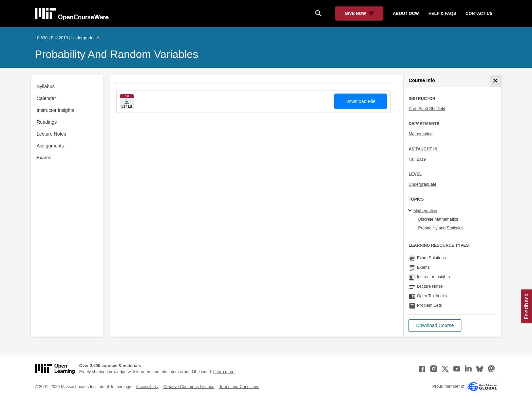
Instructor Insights (55, 110)
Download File (360, 101)
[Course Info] (496, 81)
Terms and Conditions (239, 387)
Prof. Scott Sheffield (427, 109)
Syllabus (46, 86)
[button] (435, 326)
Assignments (50, 146)
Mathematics (420, 134)
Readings (47, 122)
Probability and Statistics (441, 228)
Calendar (46, 98)
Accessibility (147, 387)
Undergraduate (422, 184)
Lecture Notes (51, 134)
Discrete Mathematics (438, 219)
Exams (44, 158)
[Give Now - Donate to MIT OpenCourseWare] (359, 14)
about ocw (406, 14)
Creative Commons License (189, 387)
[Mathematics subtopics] (411, 211)
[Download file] (127, 102)
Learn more (224, 372)
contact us (479, 14)
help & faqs (442, 14)
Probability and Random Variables (117, 54)
